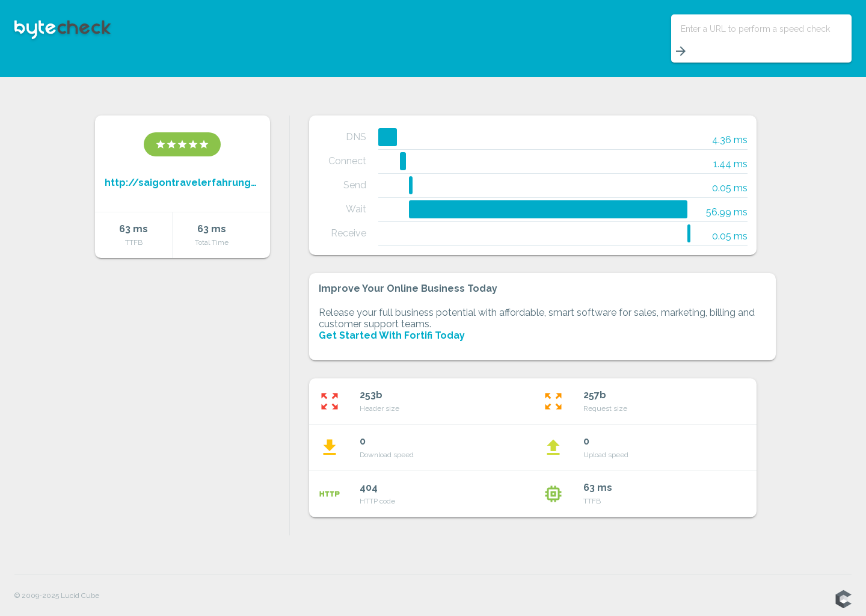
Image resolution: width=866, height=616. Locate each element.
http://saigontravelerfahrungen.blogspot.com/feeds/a (183, 183)
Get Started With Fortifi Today (392, 335)
